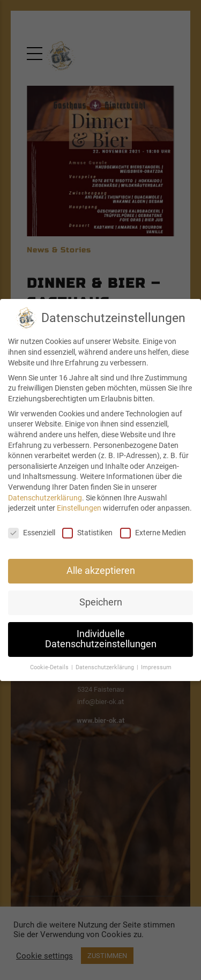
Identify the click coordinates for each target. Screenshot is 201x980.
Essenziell (32, 533)
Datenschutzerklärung (45, 498)
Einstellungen (79, 508)
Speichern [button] (101, 602)
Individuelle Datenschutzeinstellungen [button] (101, 639)
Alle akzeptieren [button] (101, 571)
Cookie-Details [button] (50, 667)
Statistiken (87, 533)
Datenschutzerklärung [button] (106, 667)
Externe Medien (153, 533)
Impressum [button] (156, 667)
